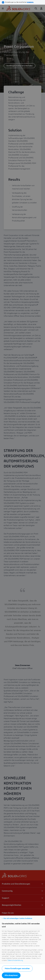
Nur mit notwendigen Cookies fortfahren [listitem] (18, 918)
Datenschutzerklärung (15, 960)
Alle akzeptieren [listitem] (11, 975)
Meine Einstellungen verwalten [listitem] (17, 969)
